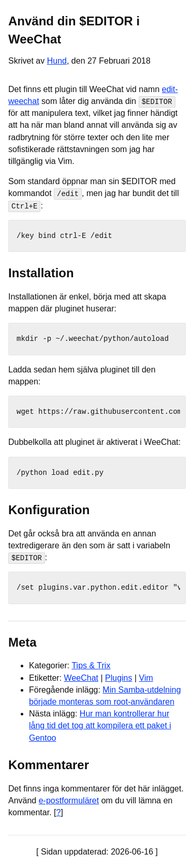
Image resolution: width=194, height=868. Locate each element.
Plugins (118, 677)
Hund (57, 61)
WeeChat (81, 677)
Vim (146, 677)
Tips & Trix (91, 665)
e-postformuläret (69, 800)
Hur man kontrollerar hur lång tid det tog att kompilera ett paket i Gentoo (100, 725)
